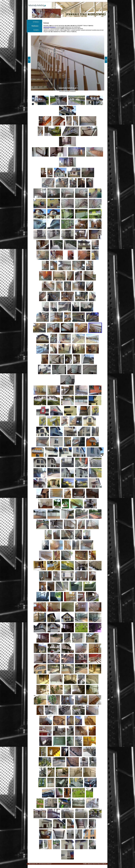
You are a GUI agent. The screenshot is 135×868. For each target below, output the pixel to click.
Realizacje (35, 26)
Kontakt (36, 30)
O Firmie (35, 22)
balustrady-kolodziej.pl (46, 864)
